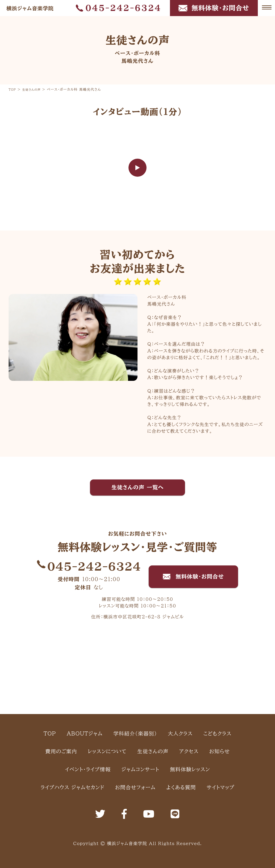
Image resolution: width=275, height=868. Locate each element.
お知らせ (147, 708)
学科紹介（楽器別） (159, 663)
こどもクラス (80, 685)
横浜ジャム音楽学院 (36, 8)
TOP (53, 663)
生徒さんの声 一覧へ (137, 488)
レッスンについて (188, 685)
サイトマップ (137, 775)
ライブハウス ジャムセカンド (81, 753)
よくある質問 (215, 753)
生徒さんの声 (65, 708)
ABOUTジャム (96, 663)
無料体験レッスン (167, 730)
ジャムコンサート (106, 730)
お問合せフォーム (159, 753)
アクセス (109, 708)
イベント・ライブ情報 (201, 708)
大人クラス (214, 663)
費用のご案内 (131, 685)
